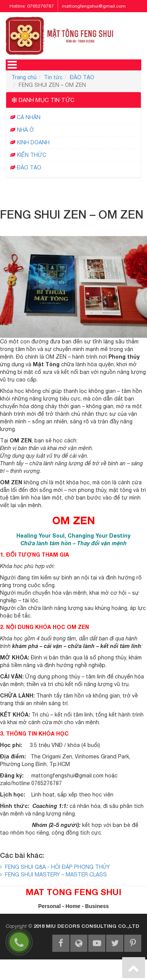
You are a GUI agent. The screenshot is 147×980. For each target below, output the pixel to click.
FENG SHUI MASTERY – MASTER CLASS (53, 875)
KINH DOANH (33, 142)
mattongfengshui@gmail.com (94, 6)
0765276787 (40, 6)
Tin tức (53, 77)
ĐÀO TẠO (82, 77)
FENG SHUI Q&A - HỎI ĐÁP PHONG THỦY (55, 867)
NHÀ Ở (25, 130)
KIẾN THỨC (31, 155)
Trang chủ (24, 77)
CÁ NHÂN (29, 117)
